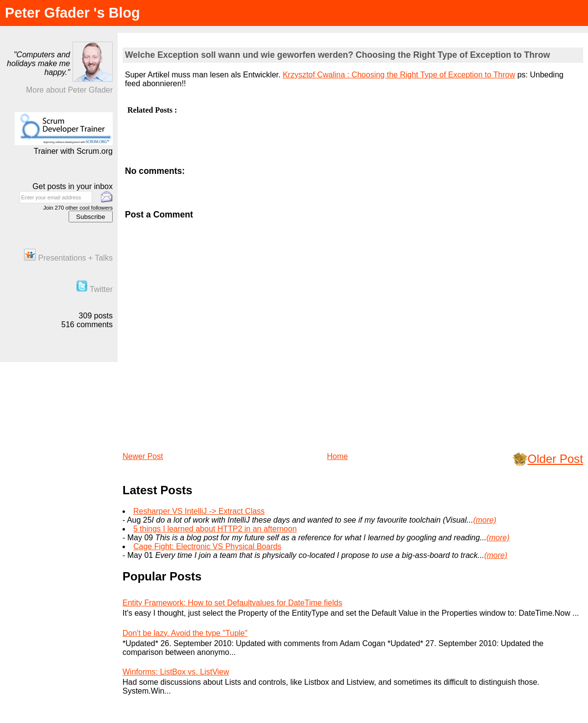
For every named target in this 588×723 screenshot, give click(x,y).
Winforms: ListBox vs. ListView (176, 672)
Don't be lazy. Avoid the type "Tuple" (185, 633)
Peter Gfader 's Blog (73, 13)
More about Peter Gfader (69, 90)
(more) (485, 520)
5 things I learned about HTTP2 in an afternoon (215, 529)
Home (337, 456)
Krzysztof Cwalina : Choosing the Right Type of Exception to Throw (399, 75)
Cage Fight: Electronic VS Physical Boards (207, 546)
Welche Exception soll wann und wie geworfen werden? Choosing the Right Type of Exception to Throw (337, 55)
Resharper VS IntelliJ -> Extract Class (199, 511)
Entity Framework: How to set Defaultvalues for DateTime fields (232, 603)
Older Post (555, 459)
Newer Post (143, 456)
